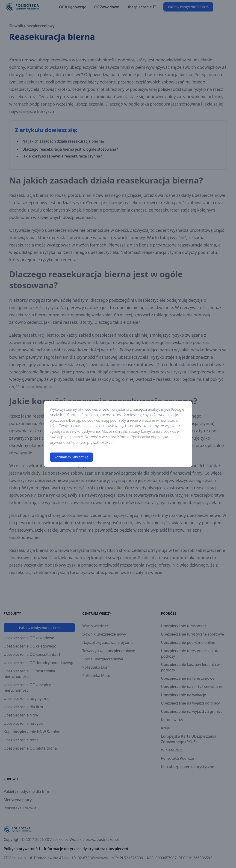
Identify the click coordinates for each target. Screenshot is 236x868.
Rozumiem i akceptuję (71, 457)
